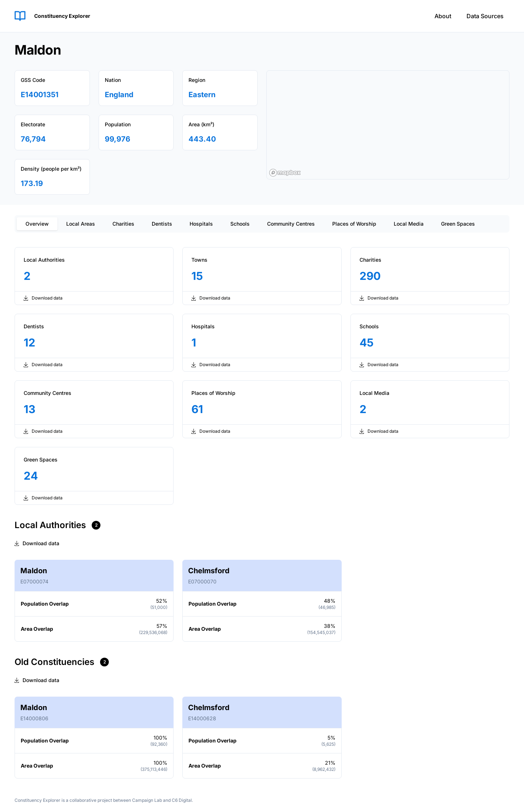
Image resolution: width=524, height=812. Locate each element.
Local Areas (81, 224)
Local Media (409, 224)
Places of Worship (354, 224)
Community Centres (291, 224)
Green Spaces (458, 224)
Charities (123, 224)
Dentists (162, 224)
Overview (37, 224)
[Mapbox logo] (285, 173)
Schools (240, 224)
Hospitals (201, 224)
